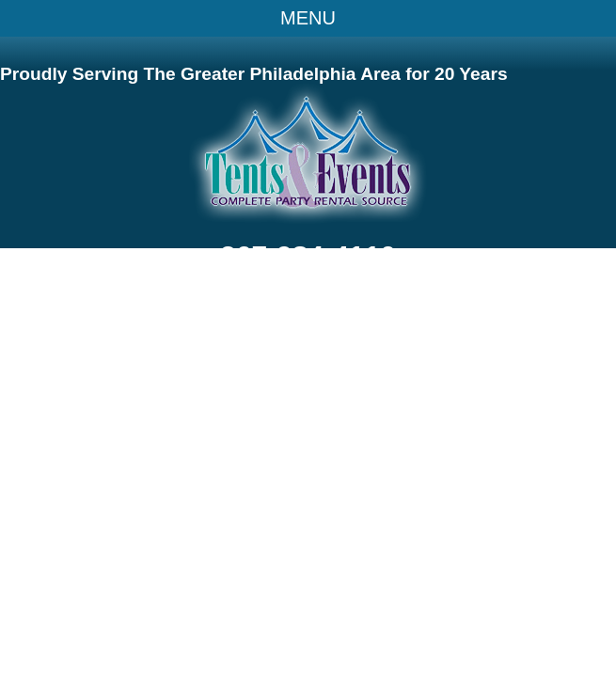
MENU (308, 18)
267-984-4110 (308, 255)
